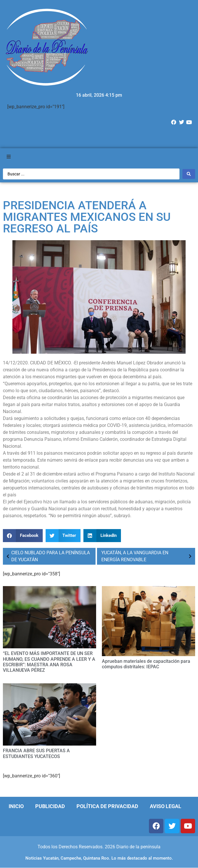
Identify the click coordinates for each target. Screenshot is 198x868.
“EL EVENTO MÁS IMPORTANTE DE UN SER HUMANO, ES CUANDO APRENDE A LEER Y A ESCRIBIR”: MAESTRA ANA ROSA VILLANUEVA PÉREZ (49, 662)
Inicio (16, 806)
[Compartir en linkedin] (102, 536)
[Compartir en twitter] (63, 536)
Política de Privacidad (107, 806)
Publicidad (50, 806)
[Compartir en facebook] (23, 536)
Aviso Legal (166, 806)
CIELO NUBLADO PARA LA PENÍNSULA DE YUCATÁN (47, 556)
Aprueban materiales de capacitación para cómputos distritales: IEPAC (146, 664)
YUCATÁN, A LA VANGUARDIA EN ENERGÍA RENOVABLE (147, 556)
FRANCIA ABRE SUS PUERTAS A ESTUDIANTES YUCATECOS (36, 753)
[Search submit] (189, 174)
